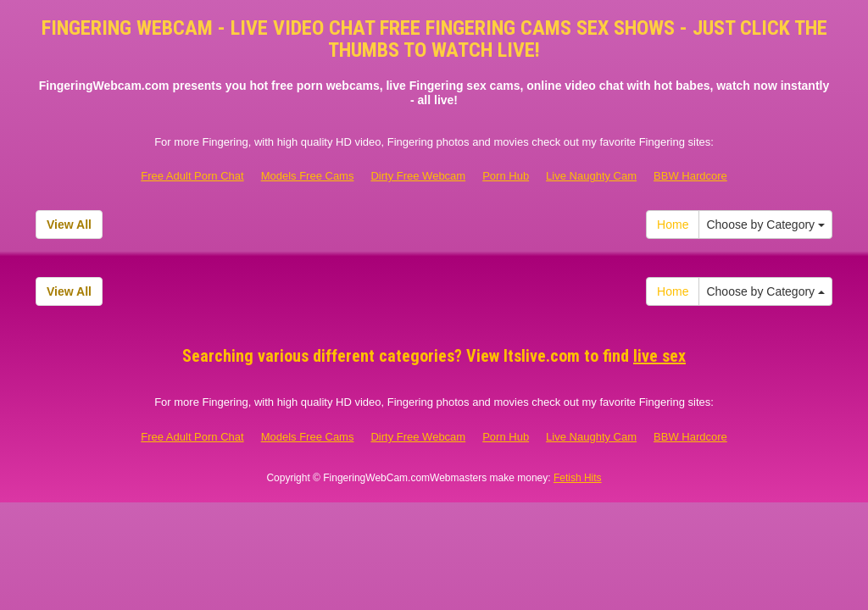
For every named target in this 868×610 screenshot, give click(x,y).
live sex (659, 356)
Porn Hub (506, 176)
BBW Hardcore (690, 176)
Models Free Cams (308, 176)
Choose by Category (765, 225)
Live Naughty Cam (591, 176)
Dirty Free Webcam (418, 176)
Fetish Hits (578, 478)
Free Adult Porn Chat (192, 176)
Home (673, 225)
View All (69, 225)
